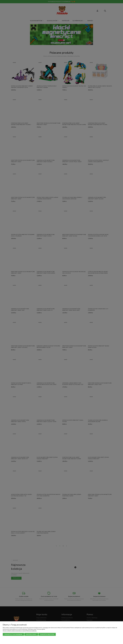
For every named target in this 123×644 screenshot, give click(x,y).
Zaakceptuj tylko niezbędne (13, 634)
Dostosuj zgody (31, 634)
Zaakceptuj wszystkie (47, 634)
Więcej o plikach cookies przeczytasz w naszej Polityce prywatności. (20, 631)
